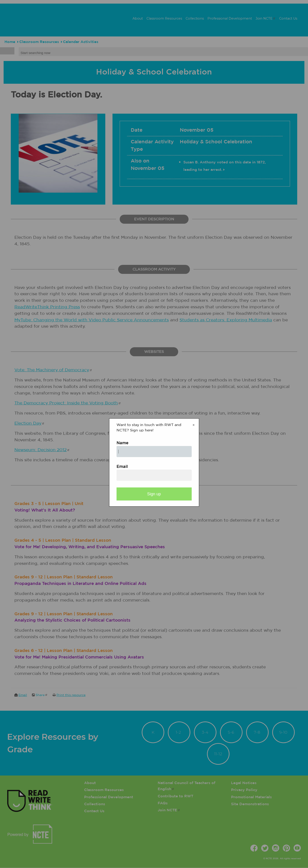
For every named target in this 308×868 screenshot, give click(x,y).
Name (123, 443)
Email (122, 467)
